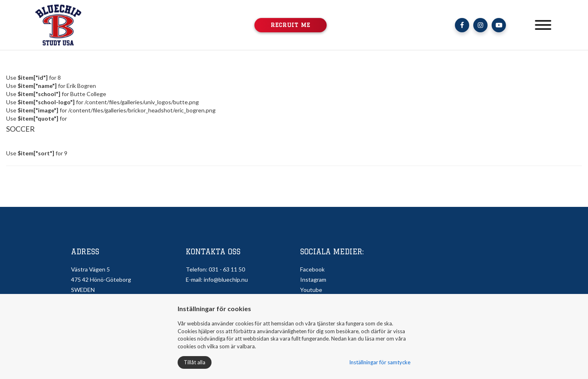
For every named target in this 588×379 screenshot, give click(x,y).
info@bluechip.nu (226, 279)
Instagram (313, 279)
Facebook (312, 269)
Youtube (311, 290)
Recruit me (291, 25)
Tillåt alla (195, 362)
